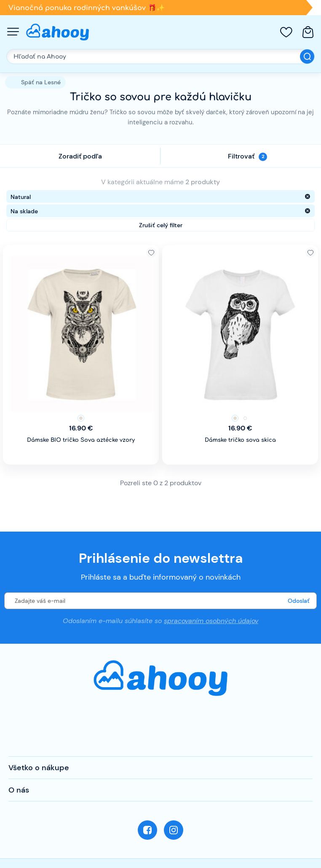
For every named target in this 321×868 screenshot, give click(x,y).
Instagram (174, 830)
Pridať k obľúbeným (151, 253)
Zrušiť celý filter (161, 225)
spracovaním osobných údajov (211, 621)
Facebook (147, 830)
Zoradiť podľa (80, 156)
